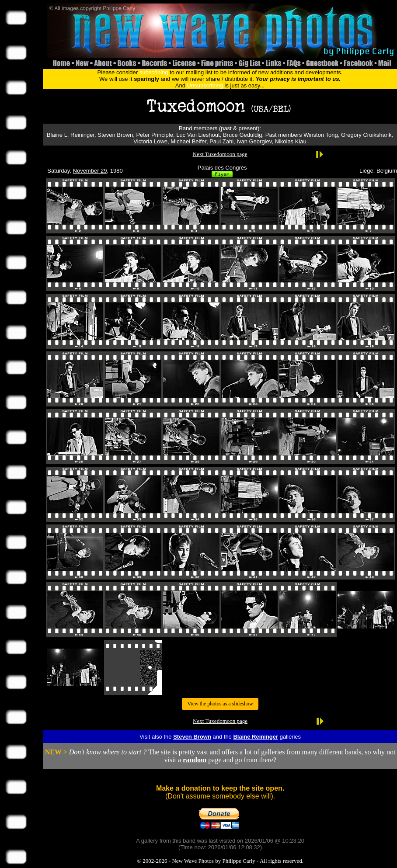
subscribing (154, 72)
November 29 (90, 171)
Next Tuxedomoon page (220, 154)
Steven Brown (192, 737)
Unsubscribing (205, 85)
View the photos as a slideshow (220, 704)
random (195, 760)
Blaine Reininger (256, 737)
